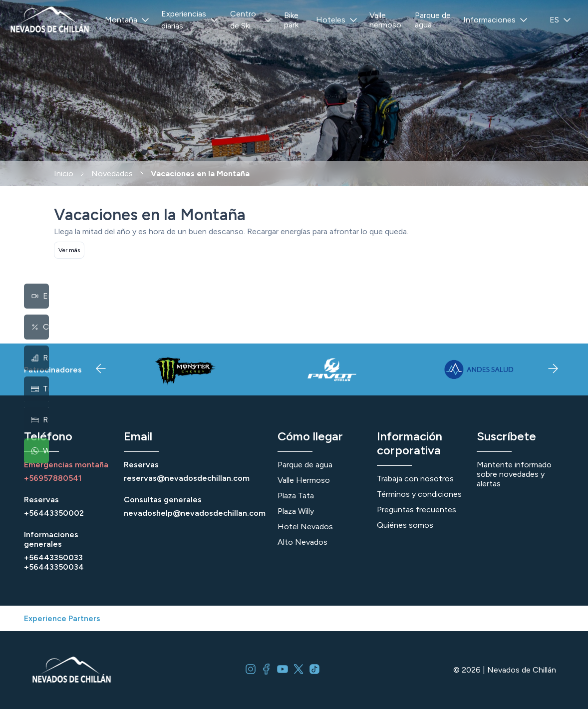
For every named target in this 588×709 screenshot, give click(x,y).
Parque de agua (433, 20)
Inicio (64, 174)
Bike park (291, 20)
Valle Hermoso (304, 480)
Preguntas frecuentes (417, 510)
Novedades (112, 174)
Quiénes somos (405, 525)
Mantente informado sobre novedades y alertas (514, 474)
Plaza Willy (296, 511)
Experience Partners (62, 618)
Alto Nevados (302, 542)
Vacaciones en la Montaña (200, 174)
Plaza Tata (296, 496)
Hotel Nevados (305, 527)
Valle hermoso (385, 20)
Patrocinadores (53, 370)
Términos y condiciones (419, 494)
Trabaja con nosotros (415, 479)
